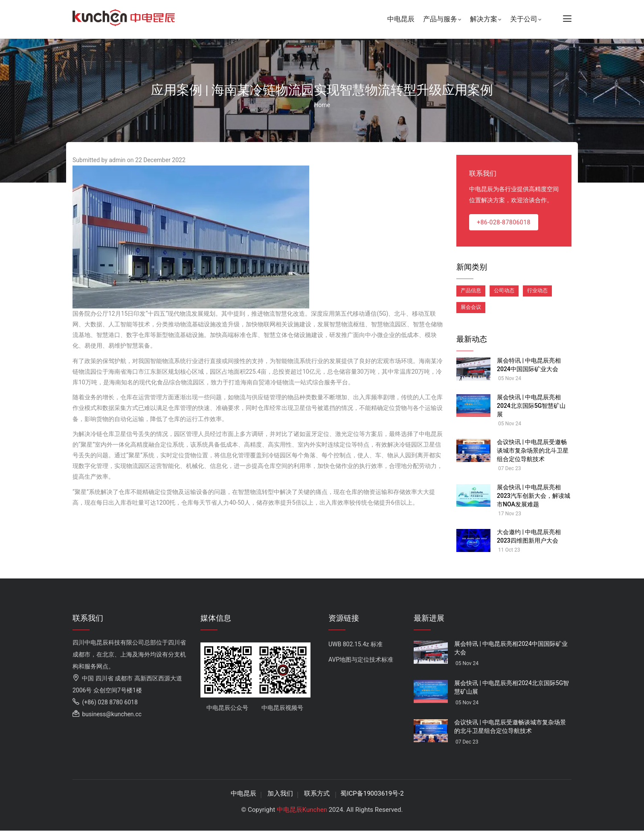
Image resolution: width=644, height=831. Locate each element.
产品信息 (471, 291)
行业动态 (537, 291)
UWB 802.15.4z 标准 (355, 644)
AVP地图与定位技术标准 (361, 660)
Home (322, 105)
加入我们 (280, 793)
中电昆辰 (401, 19)
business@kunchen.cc (107, 714)
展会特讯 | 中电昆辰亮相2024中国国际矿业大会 (529, 365)
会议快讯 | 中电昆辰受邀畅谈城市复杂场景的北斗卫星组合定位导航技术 (533, 450)
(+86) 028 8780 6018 (105, 702)
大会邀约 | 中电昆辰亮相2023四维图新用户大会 (529, 536)
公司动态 (504, 291)
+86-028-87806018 (504, 222)
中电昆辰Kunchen (302, 810)
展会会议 (471, 307)
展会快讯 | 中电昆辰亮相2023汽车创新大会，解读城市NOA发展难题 (534, 496)
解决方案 (486, 20)
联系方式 (318, 793)
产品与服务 (442, 20)
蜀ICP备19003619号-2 (372, 793)
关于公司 (526, 20)
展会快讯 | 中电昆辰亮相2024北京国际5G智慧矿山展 (531, 406)
